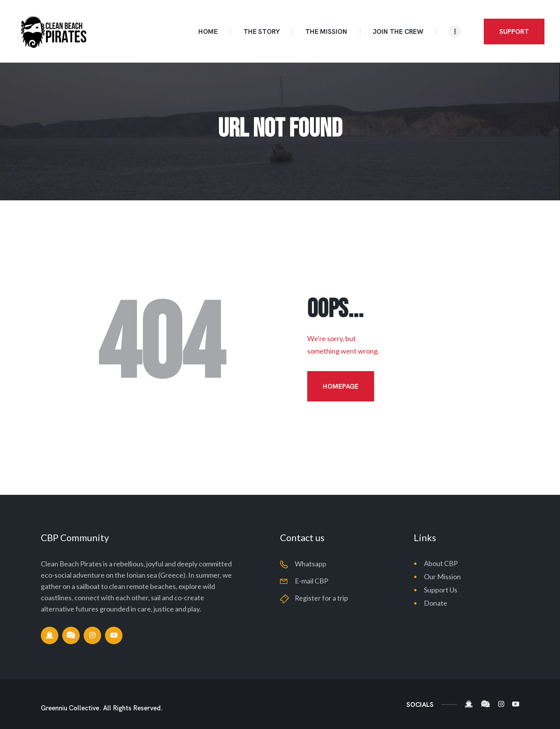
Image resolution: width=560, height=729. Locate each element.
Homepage (341, 386)
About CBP (441, 563)
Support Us (441, 590)
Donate (436, 603)
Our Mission (442, 577)
